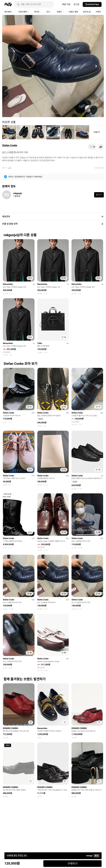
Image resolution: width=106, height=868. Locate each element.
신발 (10, 168)
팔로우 (99, 195)
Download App (92, 4)
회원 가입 (66, 4)
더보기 (97, 132)
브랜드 (60, 12)
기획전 (98, 12)
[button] (10, 66)
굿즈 (49, 12)
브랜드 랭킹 (73, 12)
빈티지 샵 (87, 12)
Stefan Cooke (10, 145)
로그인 (77, 4)
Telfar (40, 343)
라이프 (38, 12)
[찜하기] (92, 147)
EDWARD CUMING (10, 728)
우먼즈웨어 (24, 12)
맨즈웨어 (9, 12)
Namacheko (8, 284)
